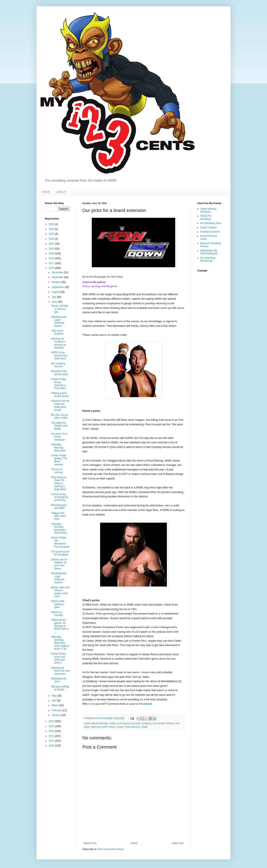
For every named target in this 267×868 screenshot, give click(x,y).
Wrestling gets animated (59, 507)
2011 (52, 741)
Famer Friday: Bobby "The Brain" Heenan (59, 460)
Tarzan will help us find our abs (60, 309)
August (56, 292)
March (56, 705)
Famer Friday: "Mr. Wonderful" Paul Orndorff (60, 542)
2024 (52, 229)
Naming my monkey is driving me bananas (58, 343)
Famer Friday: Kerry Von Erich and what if (59, 658)
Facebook (146, 704)
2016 (52, 268)
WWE (145, 727)
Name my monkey (57, 614)
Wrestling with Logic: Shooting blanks (59, 321)
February (57, 710)
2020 (52, 249)
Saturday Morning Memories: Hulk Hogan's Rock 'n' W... (60, 643)
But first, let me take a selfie (59, 416)
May (54, 696)
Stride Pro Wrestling (206, 217)
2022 (52, 239)
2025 (52, 224)
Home (134, 843)
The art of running (57, 471)
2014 (52, 726)
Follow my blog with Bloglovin (100, 286)
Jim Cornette (159, 723)
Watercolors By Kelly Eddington (209, 252)
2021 (52, 244)
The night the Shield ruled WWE (59, 426)
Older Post (178, 843)
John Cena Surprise (57, 332)
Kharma (170, 723)
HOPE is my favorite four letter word (59, 355)
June (55, 302)
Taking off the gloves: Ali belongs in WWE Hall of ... (60, 626)
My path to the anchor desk (59, 373)
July (54, 297)
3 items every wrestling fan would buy (60, 497)
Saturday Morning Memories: (59, 448)
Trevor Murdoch (133, 727)
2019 (52, 253)
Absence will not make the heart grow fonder (60, 405)
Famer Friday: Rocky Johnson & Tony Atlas (59, 384)
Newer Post (90, 843)
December (58, 272)
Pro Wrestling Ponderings (208, 259)
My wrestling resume (58, 365)
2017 (52, 263)
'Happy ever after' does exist (59, 516)
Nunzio (112, 727)
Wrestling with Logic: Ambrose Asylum (59, 578)
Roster (120, 727)
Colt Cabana (123, 723)
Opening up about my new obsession (60, 671)
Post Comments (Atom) (111, 849)
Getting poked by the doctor (60, 395)
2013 (52, 731)
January (57, 715)
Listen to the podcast (94, 282)
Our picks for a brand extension (59, 437)
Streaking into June (59, 680)
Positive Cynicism (210, 232)
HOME (46, 192)
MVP (105, 727)
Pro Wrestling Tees (211, 223)
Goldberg (146, 723)
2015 (52, 721)
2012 (52, 736)
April (55, 701)
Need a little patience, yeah (58, 604)
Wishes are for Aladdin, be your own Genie (59, 564)
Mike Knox (96, 727)
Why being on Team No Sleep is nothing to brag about (59, 483)
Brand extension (100, 723)
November (58, 277)
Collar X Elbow (208, 228)
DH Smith (136, 723)
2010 (52, 746)
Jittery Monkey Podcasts (208, 210)
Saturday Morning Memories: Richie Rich (59, 528)
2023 (52, 234)
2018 (52, 258)
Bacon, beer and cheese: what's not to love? (60, 592)
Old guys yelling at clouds (60, 688)
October (57, 282)
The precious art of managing (60, 553)
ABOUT (62, 192)
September (58, 287)
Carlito (113, 723)
